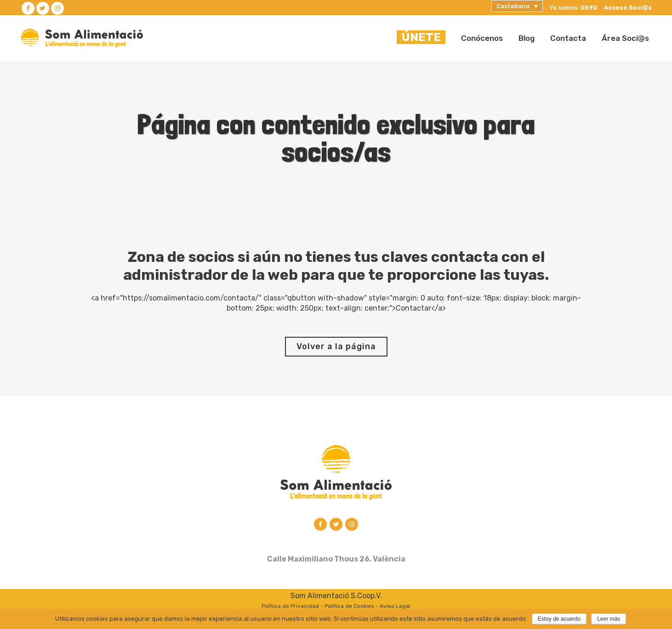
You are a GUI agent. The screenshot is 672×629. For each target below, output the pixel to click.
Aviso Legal (395, 607)
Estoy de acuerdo (559, 619)
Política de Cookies (349, 607)
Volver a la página (336, 346)
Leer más (609, 619)
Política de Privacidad (290, 607)
